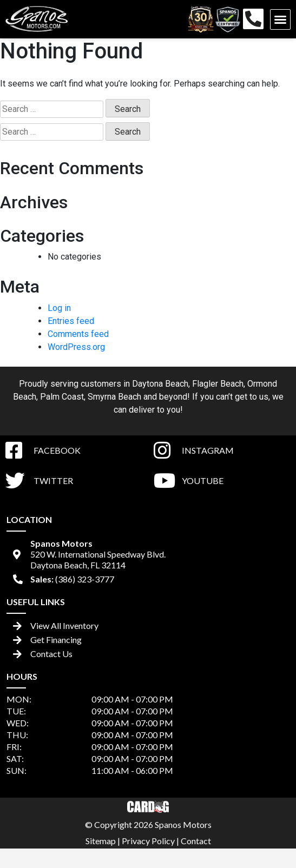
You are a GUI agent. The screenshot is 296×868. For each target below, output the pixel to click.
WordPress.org (76, 347)
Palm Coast (62, 397)
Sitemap (101, 841)
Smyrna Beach (114, 397)
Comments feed (78, 334)
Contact (196, 841)
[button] (280, 19)
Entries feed (71, 321)
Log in (59, 308)
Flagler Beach (218, 384)
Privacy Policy (148, 841)
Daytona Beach (160, 384)
